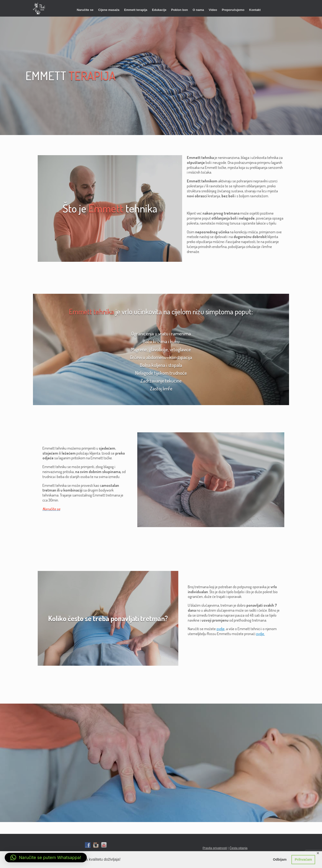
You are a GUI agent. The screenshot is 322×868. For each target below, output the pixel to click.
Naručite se (85, 10)
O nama (198, 10)
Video (213, 10)
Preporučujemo (233, 10)
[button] (46, 858)
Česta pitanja (239, 848)
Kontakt (255, 10)
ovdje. (260, 634)
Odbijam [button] (280, 859)
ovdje (221, 629)
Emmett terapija (136, 10)
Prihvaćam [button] (303, 859)
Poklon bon (180, 10)
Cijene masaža (109, 10)
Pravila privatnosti (215, 848)
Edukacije (159, 10)
